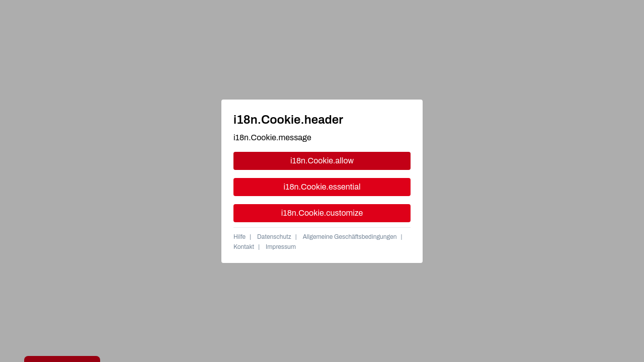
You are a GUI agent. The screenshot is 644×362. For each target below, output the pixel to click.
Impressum (281, 247)
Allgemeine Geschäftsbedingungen (350, 237)
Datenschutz (274, 237)
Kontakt (244, 247)
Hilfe (239, 237)
